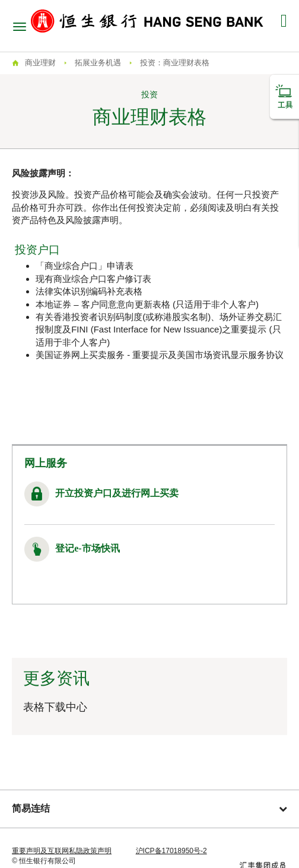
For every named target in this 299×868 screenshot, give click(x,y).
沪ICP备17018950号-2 (171, 851)
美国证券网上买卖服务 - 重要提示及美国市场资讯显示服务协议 (160, 355)
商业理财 (40, 63)
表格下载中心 (55, 707)
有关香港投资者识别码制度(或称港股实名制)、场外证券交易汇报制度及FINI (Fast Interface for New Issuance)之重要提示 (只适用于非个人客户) (159, 330)
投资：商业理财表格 (175, 63)
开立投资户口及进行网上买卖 (117, 493)
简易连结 (149, 808)
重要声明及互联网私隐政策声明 (62, 851)
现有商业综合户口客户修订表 (93, 279)
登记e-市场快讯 (87, 548)
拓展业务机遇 (98, 63)
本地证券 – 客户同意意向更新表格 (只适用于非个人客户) (147, 304)
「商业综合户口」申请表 (85, 266)
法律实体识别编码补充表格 (89, 291)
